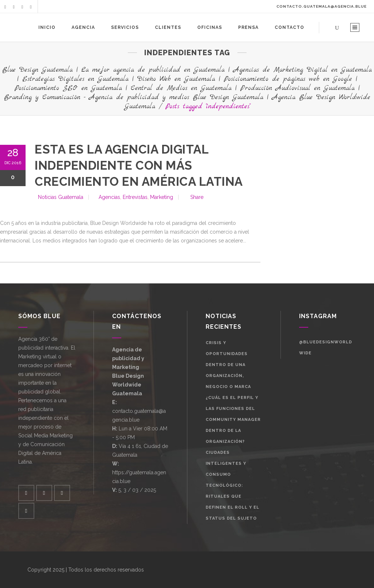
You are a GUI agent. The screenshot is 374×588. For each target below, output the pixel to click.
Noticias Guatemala (61, 197)
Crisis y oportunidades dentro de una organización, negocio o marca (228, 365)
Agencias (109, 197)
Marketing (162, 197)
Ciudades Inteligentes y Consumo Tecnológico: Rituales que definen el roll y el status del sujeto (232, 485)
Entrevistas (135, 197)
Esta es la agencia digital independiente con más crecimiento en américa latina (139, 165)
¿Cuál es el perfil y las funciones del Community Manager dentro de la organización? (233, 420)
